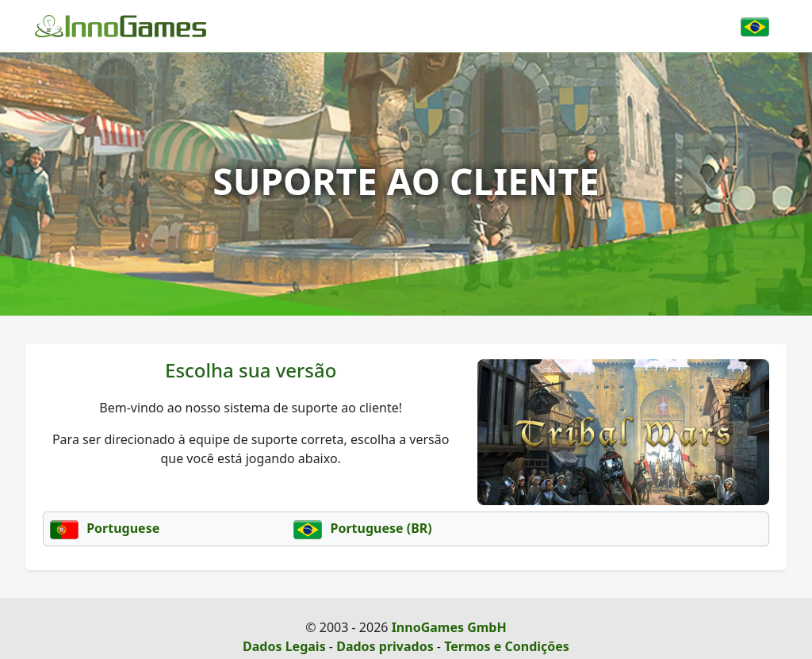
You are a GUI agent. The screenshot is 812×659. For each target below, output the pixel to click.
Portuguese (105, 528)
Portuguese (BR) (362, 528)
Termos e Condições (507, 646)
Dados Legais (284, 646)
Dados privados (385, 646)
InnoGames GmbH (449, 627)
